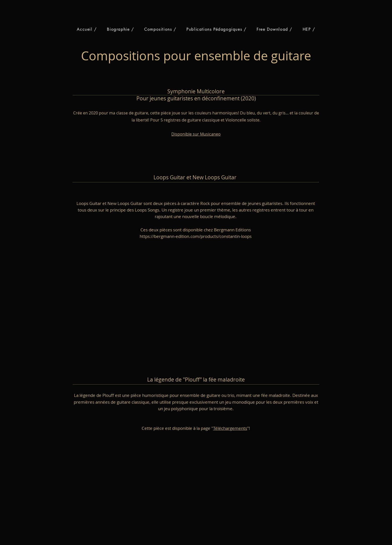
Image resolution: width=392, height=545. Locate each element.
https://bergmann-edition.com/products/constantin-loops (196, 236)
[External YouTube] (202, 296)
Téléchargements (230, 428)
